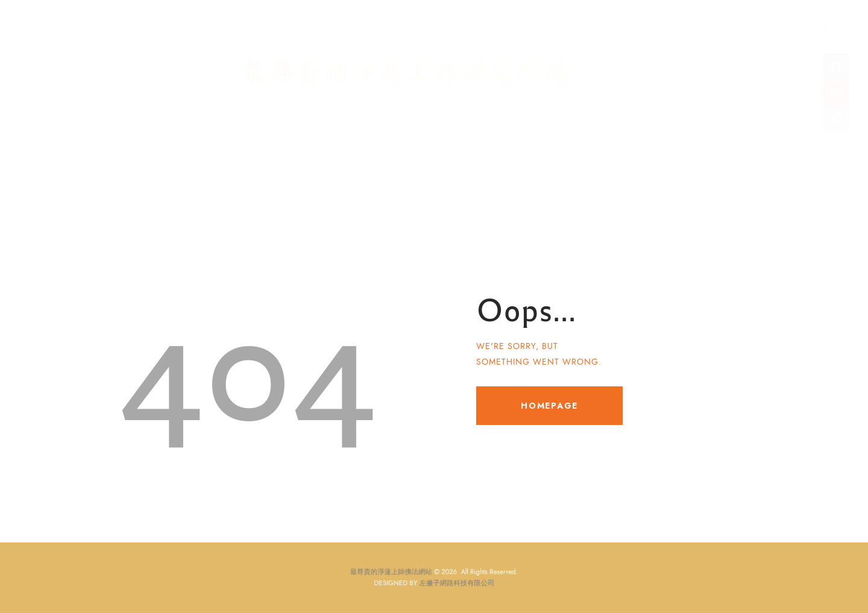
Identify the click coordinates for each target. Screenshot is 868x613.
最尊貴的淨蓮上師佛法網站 (401, 573)
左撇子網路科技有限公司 (452, 582)
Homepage (549, 406)
